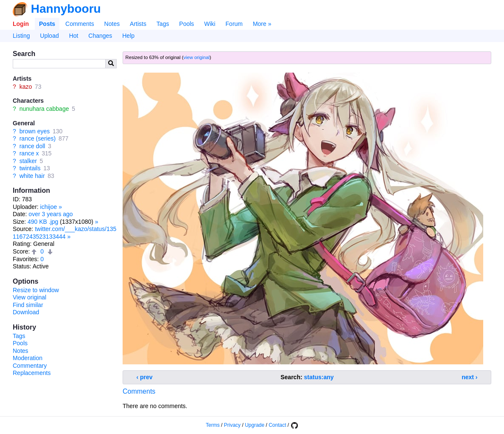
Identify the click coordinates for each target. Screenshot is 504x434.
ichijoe (49, 207)
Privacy (232, 425)
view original (196, 57)
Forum (234, 24)
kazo (26, 87)
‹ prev (145, 377)
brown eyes (35, 131)
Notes (112, 24)
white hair (32, 176)
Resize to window (36, 290)
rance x (29, 153)
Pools (186, 24)
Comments (80, 24)
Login (21, 24)
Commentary (30, 366)
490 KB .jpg (43, 222)
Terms (213, 425)
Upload (49, 36)
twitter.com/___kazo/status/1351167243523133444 (64, 233)
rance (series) (38, 138)
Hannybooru (66, 9)
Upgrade (255, 425)
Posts (47, 24)
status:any (319, 377)
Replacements (32, 373)
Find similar (28, 305)
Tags (163, 24)
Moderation (28, 358)
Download (26, 312)
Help (128, 36)
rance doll (32, 146)
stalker (28, 161)
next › (469, 377)
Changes (100, 36)
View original (29, 297)
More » (262, 24)
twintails (30, 168)
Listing (21, 36)
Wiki (210, 24)
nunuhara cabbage (44, 109)
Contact (277, 425)
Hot (74, 36)
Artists (138, 24)
